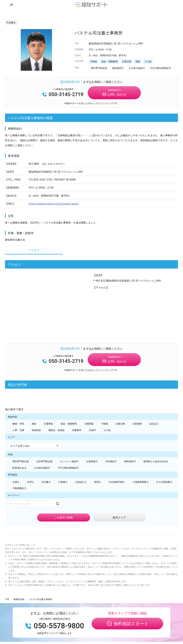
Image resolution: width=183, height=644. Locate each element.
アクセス (34, 250)
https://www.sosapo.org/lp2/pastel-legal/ (54, 204)
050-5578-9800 (54, 626)
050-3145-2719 (63, 94)
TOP (7, 599)
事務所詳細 (19, 599)
